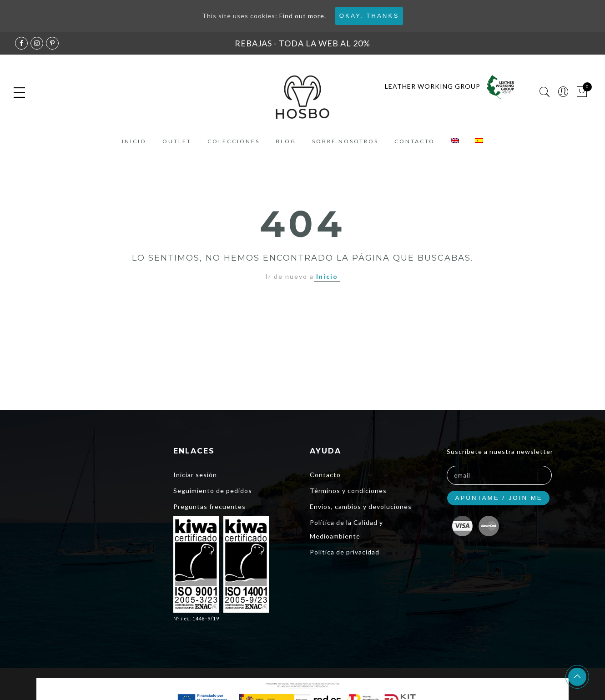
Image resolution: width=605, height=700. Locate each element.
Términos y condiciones (348, 491)
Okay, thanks (369, 16)
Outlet (177, 141)
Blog (286, 141)
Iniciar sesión (195, 475)
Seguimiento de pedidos (213, 491)
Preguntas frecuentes (209, 506)
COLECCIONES (234, 141)
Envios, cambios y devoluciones (361, 506)
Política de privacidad (345, 552)
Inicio (134, 141)
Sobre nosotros (345, 141)
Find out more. (303, 16)
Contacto (415, 141)
